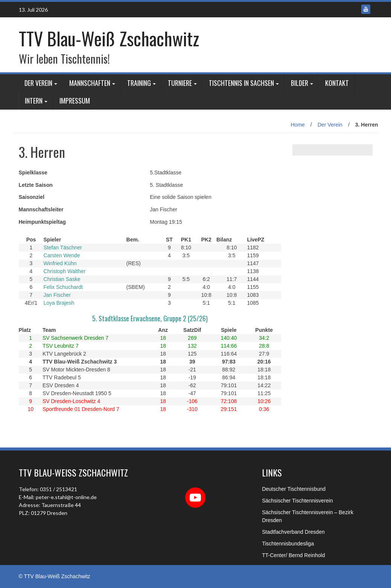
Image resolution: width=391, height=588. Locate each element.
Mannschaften (90, 83)
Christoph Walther (65, 271)
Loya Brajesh (59, 303)
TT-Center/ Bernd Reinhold (293, 555)
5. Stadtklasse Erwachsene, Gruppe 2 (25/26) (150, 318)
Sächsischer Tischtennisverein (297, 501)
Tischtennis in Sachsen (241, 83)
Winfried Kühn (60, 263)
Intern (34, 101)
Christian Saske (62, 279)
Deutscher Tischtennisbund (294, 489)
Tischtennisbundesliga (288, 544)
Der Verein (38, 83)
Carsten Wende (62, 255)
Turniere (180, 83)
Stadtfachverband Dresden (293, 532)
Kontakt (337, 83)
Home (298, 125)
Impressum (75, 101)
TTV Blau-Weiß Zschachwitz (109, 38)
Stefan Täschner (63, 247)
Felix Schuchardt (63, 287)
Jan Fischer (57, 295)
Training (139, 83)
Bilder (300, 83)
